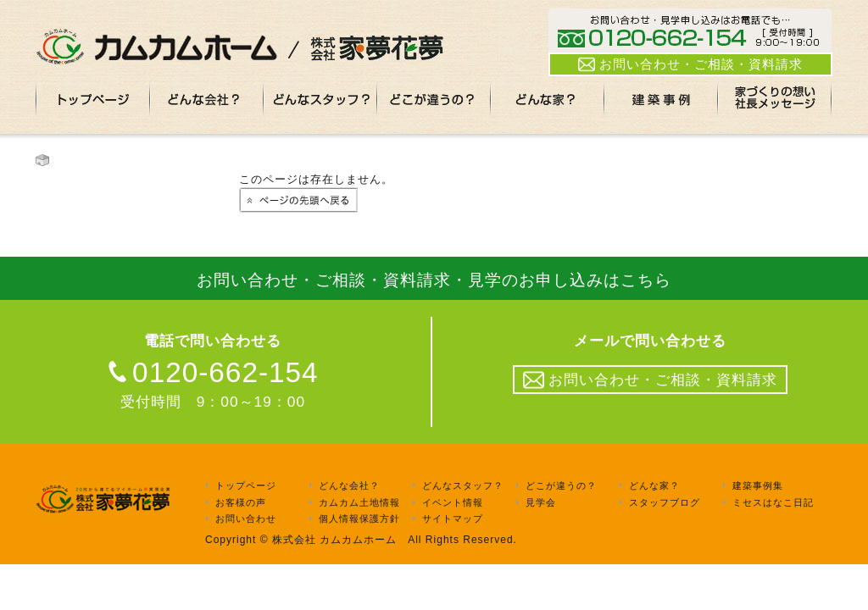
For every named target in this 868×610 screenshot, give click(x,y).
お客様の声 (241, 502)
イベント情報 (453, 502)
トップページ (246, 485)
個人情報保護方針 (359, 518)
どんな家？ (654, 485)
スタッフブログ (665, 502)
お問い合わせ (246, 518)
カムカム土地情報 (359, 502)
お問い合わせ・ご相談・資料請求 (690, 64)
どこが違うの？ (561, 485)
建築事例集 (758, 485)
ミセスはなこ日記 (773, 502)
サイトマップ (453, 518)
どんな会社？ (349, 485)
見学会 (541, 502)
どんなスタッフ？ (463, 485)
